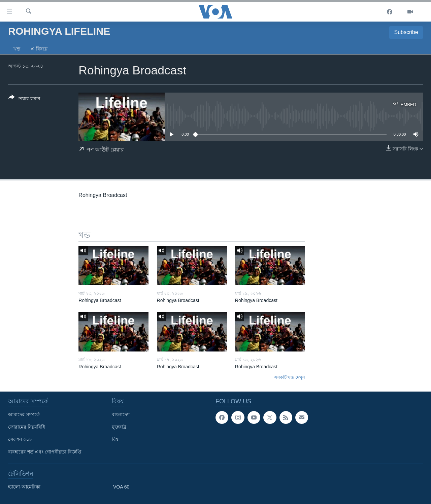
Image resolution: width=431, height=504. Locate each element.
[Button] (24, 99)
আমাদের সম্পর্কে (24, 414)
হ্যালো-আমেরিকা (24, 487)
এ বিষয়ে (39, 49)
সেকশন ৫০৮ (20, 439)
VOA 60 (121, 487)
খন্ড (17, 49)
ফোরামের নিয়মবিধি (27, 427)
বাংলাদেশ (121, 414)
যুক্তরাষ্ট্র (119, 427)
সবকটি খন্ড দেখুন (290, 377)
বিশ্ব (115, 439)
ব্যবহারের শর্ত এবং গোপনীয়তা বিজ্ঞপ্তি (45, 452)
